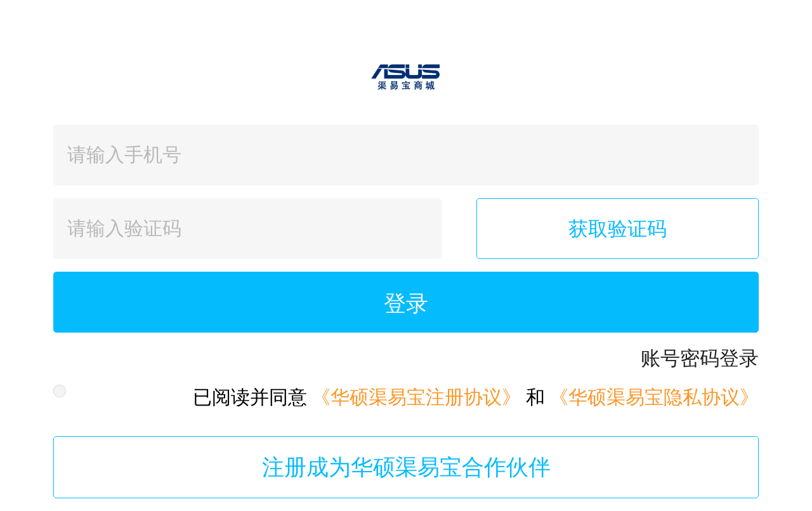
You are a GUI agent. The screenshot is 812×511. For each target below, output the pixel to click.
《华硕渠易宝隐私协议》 (654, 397)
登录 (406, 303)
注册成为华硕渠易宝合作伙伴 (406, 467)
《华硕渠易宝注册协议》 (416, 397)
